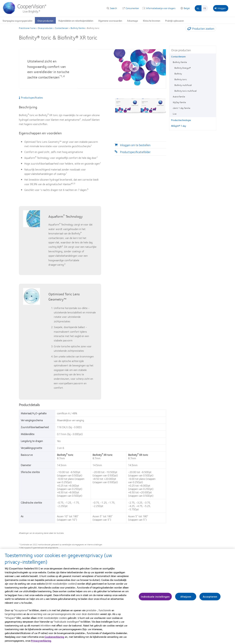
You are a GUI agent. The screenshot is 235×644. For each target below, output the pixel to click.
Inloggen (220, 8)
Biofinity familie (78, 28)
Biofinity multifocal (183, 85)
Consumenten (132, 8)
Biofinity (178, 74)
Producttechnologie (181, 120)
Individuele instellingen (155, 598)
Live (175, 114)
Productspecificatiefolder (135, 152)
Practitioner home (27, 28)
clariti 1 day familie (181, 108)
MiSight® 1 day (179, 126)
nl (198, 8)
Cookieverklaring (54, 639)
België (187, 8)
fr (205, 8)
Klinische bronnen (152, 21)
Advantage (133, 21)
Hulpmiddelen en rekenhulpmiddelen (76, 21)
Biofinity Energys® (183, 68)
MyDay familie (179, 102)
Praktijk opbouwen (174, 21)
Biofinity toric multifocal (186, 91)
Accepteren (210, 598)
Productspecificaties (31, 98)
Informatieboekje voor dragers (161, 8)
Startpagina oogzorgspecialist (17, 21)
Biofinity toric (181, 79)
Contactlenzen (62, 28)
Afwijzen (186, 598)
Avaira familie (179, 97)
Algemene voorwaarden (110, 21)
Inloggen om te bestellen (135, 145)
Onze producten (45, 21)
